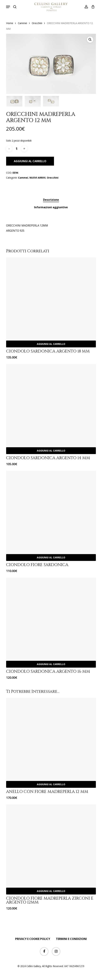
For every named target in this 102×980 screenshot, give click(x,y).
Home (10, 23)
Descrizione (51, 200)
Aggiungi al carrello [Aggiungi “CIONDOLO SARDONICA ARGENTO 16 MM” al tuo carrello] (51, 664)
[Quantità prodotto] (17, 149)
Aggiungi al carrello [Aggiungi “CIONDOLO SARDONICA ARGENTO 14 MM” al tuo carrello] (51, 451)
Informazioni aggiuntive (51, 207)
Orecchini (37, 23)
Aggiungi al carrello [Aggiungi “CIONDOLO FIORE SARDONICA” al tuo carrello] (51, 557)
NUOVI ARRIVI (37, 178)
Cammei (22, 23)
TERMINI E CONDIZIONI (71, 939)
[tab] (51, 200)
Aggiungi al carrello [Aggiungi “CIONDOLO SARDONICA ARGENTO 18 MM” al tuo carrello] (51, 344)
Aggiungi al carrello (30, 161)
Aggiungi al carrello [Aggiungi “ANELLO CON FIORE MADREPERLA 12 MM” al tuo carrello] (51, 784)
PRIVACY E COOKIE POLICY (33, 939)
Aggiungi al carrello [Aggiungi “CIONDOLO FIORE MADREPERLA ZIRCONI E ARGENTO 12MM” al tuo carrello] (51, 891)
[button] (8, 7)
